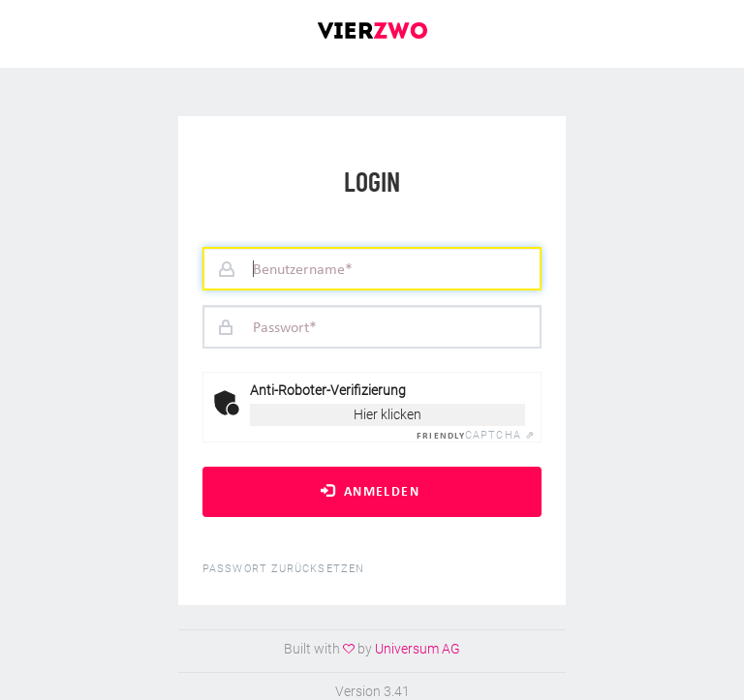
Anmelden (370, 491)
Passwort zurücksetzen (283, 569)
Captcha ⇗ (476, 435)
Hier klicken (387, 414)
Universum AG (418, 649)
